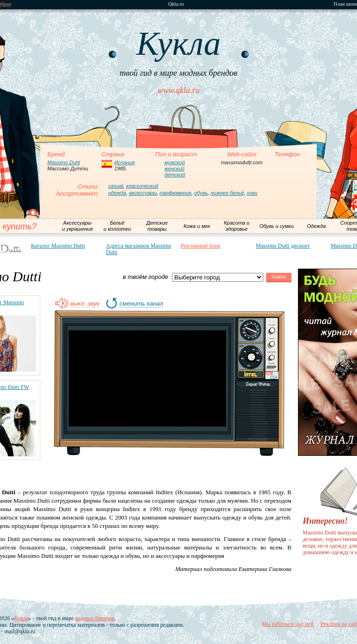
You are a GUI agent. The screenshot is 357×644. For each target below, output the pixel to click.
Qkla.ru (176, 4)
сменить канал (141, 304)
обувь (201, 193)
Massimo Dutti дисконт (283, 246)
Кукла (21, 618)
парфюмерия (176, 193)
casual (116, 186)
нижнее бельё (227, 193)
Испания (125, 162)
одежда (117, 193)
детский (175, 175)
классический (142, 186)
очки (252, 193)
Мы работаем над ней (287, 624)
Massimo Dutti (64, 162)
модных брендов (95, 618)
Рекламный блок (201, 246)
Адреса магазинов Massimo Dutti (139, 249)
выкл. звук (85, 304)
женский (175, 168)
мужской (175, 162)
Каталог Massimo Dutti (58, 246)
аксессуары (143, 193)
